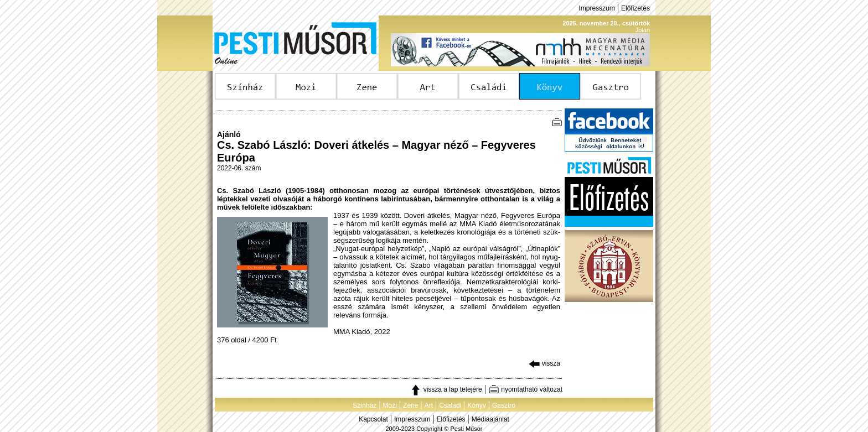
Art (429, 405)
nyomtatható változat (525, 389)
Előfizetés (635, 8)
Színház (365, 405)
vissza (544, 363)
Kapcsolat (373, 419)
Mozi (390, 405)
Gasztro (504, 405)
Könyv (476, 405)
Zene (410, 405)
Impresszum (596, 8)
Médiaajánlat (490, 419)
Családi (450, 405)
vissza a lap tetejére (446, 389)
